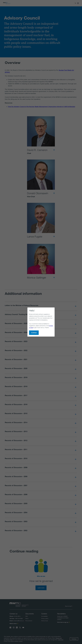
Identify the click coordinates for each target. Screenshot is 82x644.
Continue (27, 324)
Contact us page (30, 318)
